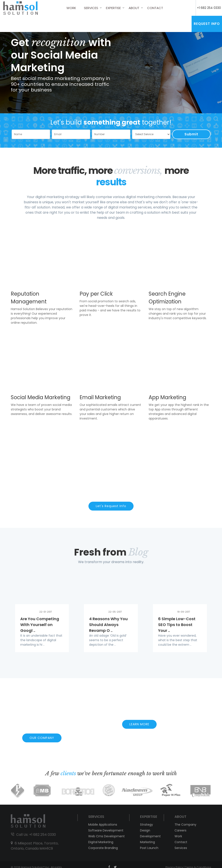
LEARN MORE (139, 724)
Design (145, 830)
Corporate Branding (103, 848)
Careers (180, 830)
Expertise (113, 8)
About (134, 8)
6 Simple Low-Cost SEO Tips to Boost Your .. (177, 625)
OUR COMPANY (42, 738)
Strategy (146, 825)
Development (150, 836)
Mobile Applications (103, 825)
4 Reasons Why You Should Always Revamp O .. (108, 625)
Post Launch (149, 848)
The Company (185, 825)
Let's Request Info (111, 506)
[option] (111, 65)
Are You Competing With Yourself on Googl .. (40, 625)
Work (71, 8)
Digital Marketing (101, 842)
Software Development (106, 830)
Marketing (147, 842)
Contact (155, 8)
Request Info (207, 24)
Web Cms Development (106, 836)
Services (91, 8)
